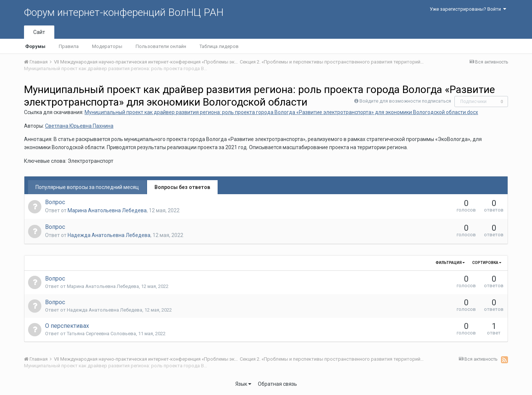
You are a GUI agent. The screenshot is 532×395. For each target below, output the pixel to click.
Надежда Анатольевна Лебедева (109, 235)
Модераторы (107, 46)
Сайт (39, 32)
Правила (69, 46)
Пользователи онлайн (161, 46)
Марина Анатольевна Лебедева (107, 210)
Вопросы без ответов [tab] (182, 187)
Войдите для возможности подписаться (405, 101)
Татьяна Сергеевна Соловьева (101, 334)
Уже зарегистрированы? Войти (468, 9)
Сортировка (487, 263)
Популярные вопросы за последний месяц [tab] (87, 187)
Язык (243, 384)
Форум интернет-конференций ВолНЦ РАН (124, 12)
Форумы (35, 46)
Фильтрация (450, 263)
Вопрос (55, 202)
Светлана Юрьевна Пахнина (79, 126)
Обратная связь (277, 384)
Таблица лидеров (219, 46)
